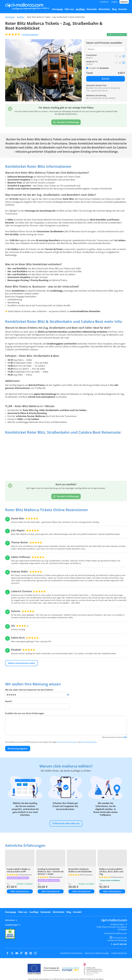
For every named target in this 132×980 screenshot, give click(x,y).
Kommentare (30, 35)
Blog (69, 912)
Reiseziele (46, 912)
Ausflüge (21, 17)
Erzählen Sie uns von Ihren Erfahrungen (25, 713)
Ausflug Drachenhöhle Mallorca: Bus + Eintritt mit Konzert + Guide (51, 872)
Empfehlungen (13, 925)
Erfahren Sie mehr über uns (66, 823)
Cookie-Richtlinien (119, 953)
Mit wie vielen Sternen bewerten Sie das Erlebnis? (29, 690)
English (115, 2)
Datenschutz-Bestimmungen (97, 953)
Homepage (10, 17)
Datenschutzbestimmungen (67, 742)
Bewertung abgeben (18, 749)
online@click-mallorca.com (115, 933)
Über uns (23, 912)
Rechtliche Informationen (72, 953)
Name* (9, 701)
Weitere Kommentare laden (21, 663)
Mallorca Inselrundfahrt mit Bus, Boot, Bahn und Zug (111, 872)
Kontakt (77, 912)
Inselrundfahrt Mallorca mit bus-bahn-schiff (18, 870)
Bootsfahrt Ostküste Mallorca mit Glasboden (80, 870)
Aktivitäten (59, 912)
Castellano (104, 2)
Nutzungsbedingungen (89, 742)
